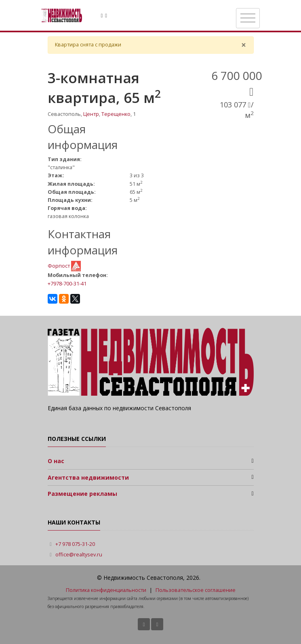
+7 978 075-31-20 (75, 544)
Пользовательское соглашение (196, 590)
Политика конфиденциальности (106, 590)
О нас (56, 461)
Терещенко (116, 114)
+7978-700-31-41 (67, 283)
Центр (91, 114)
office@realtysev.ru (79, 555)
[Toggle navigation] (248, 18)
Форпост (59, 265)
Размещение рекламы (82, 494)
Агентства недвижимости (88, 477)
